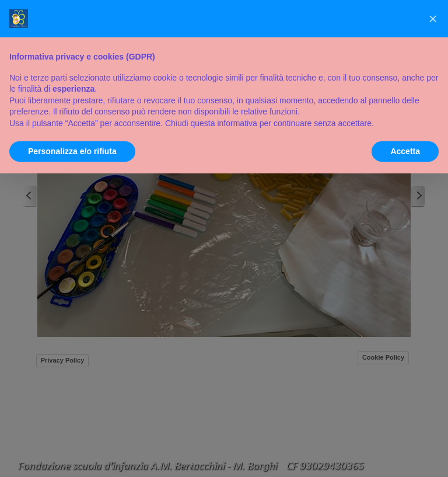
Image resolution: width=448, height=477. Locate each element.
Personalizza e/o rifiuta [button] (72, 151)
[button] (433, 19)
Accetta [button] (405, 151)
